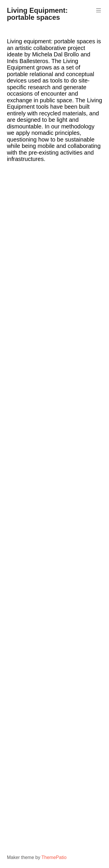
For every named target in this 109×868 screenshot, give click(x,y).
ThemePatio (54, 857)
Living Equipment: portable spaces (37, 14)
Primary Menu (98, 10)
